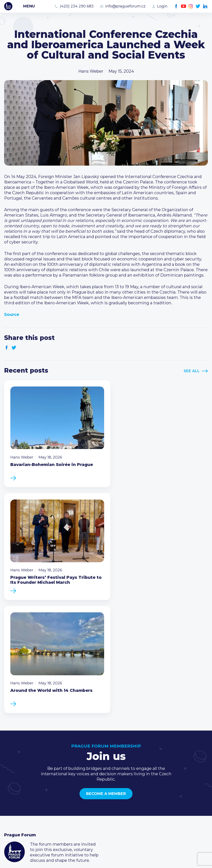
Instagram (191, 6)
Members (14, 798)
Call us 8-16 (154, 784)
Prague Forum (8, 6)
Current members (92, 784)
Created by (106, 860)
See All (192, 371)
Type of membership (95, 791)
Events (11, 791)
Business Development (28, 804)
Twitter (198, 6)
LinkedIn (205, 6)
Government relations (27, 811)
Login (162, 6)
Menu (29, 6)
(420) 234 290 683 (77, 6)
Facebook (176, 6)
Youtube (184, 6)
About (10, 817)
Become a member (106, 671)
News (10, 784)
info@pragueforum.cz (125, 6)
